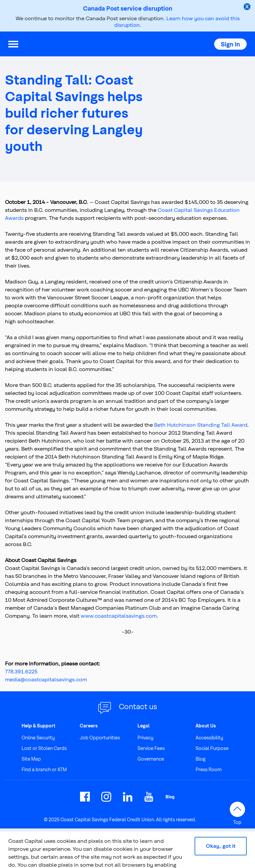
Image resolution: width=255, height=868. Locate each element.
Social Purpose (212, 748)
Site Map (31, 759)
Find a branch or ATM (44, 769)
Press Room (209, 769)
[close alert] (248, 7)
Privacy (145, 738)
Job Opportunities (100, 738)
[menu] (13, 44)
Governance (151, 759)
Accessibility (209, 738)
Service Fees (151, 748)
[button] (230, 44)
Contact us (138, 706)
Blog (201, 759)
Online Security (38, 738)
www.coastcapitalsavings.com (119, 616)
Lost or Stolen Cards (44, 748)
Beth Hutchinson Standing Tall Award (201, 425)
